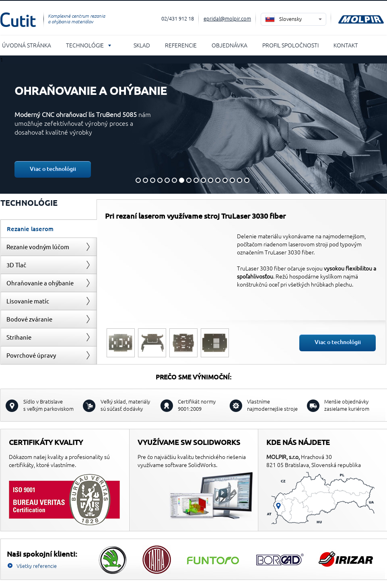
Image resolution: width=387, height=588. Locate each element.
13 (225, 180)
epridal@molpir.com (227, 18)
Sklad (142, 45)
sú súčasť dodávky (125, 405)
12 (218, 180)
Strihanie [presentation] (19, 337)
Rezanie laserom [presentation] (30, 229)
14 (232, 180)
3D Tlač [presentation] (16, 265)
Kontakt (346, 45)
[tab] (49, 228)
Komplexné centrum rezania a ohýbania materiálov (76, 18)
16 (247, 180)
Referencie (181, 45)
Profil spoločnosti (290, 45)
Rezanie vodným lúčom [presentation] (38, 247)
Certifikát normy (197, 405)
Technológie (85, 45)
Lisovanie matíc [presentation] (28, 301)
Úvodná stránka (27, 45)
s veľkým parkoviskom (48, 405)
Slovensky (290, 19)
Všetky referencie (37, 566)
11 (211, 180)
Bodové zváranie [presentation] (29, 319)
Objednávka (230, 45)
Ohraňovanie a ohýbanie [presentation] (40, 283)
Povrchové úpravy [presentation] (31, 355)
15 (240, 180)
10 (203, 180)
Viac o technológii (53, 169)
